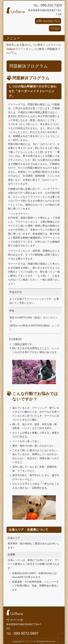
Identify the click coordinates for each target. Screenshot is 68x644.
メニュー (13, 38)
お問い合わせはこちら (48, 21)
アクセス (55, 28)
